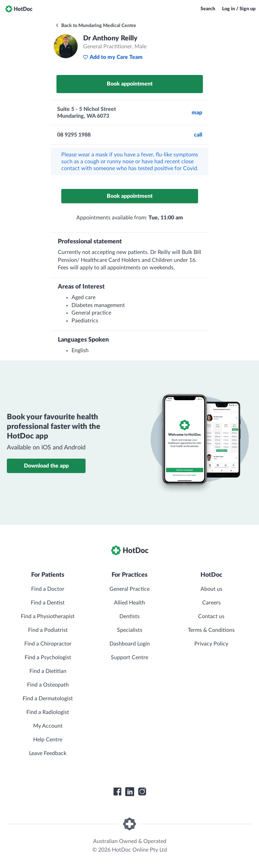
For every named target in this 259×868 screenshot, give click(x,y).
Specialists (130, 630)
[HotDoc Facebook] (117, 792)
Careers (211, 603)
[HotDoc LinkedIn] (130, 792)
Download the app (46, 466)
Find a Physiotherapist (48, 616)
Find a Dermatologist (48, 699)
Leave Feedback (48, 753)
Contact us (211, 616)
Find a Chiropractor (48, 644)
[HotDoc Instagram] (142, 792)
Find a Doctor (48, 589)
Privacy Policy (211, 644)
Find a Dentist (48, 603)
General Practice (129, 589)
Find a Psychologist (48, 658)
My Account (48, 726)
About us (211, 589)
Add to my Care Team (113, 57)
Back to (96, 26)
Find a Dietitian (48, 671)
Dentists (129, 616)
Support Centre (129, 658)
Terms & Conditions (211, 630)
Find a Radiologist (48, 712)
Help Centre (48, 740)
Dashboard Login (130, 644)
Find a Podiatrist (48, 630)
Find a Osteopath (48, 685)
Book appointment (130, 84)
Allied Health (129, 603)
